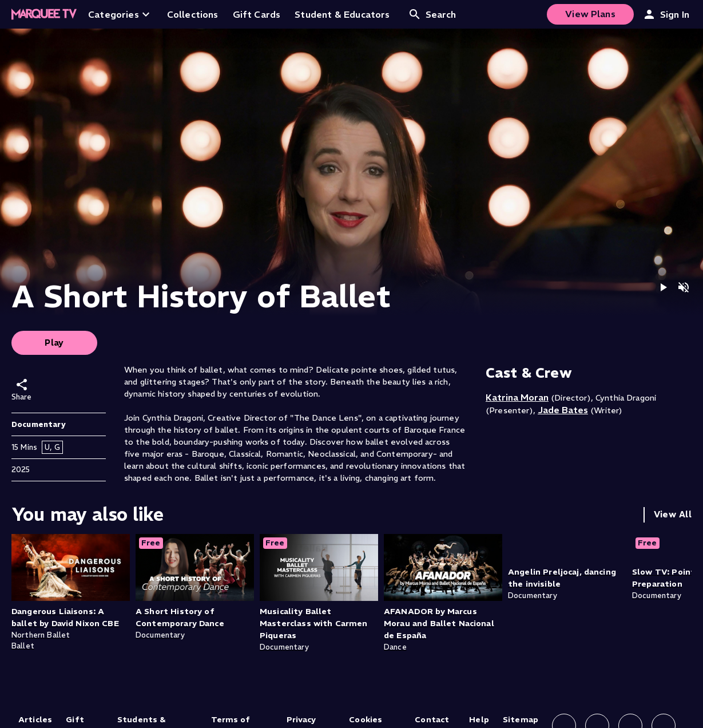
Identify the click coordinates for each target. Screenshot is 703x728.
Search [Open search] (432, 14)
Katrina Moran (517, 397)
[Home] (44, 14)
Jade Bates (563, 410)
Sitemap (521, 719)
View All (673, 514)
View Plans (590, 14)
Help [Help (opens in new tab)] (479, 719)
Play (54, 343)
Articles (35, 719)
